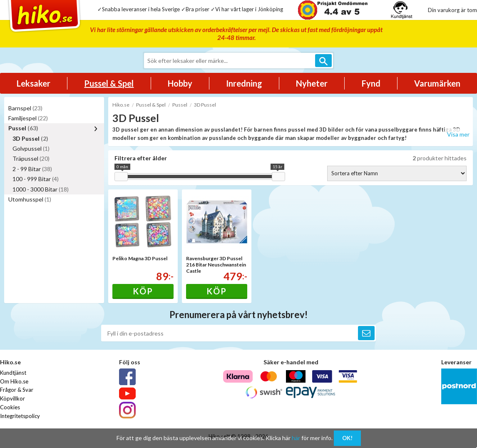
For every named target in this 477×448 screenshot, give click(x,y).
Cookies (10, 407)
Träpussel (31, 158)
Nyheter (312, 83)
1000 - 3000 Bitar (41, 189)
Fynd (371, 83)
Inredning (244, 83)
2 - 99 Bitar (32, 169)
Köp (143, 291)
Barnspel (25, 108)
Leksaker (34, 83)
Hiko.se (121, 105)
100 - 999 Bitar (36, 179)
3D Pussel (30, 138)
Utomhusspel (30, 199)
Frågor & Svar (17, 390)
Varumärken (437, 83)
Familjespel (28, 118)
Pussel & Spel (109, 83)
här (296, 438)
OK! (347, 438)
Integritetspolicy (20, 416)
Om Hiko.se (14, 381)
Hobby (180, 83)
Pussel (23, 128)
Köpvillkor (12, 398)
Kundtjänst (13, 373)
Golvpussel (31, 148)
